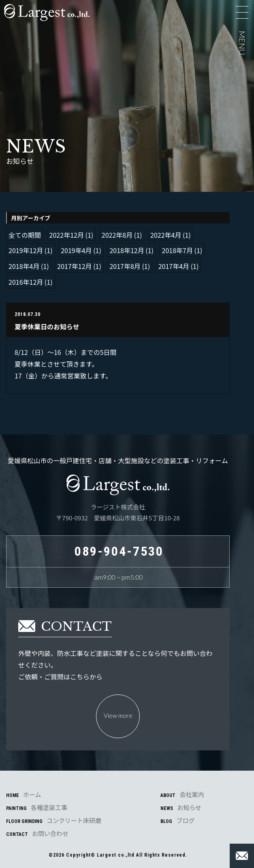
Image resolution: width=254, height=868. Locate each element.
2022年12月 (67, 235)
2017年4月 (174, 266)
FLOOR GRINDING (54, 821)
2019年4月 (76, 250)
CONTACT (37, 834)
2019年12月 (26, 250)
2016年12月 (26, 282)
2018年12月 (127, 250)
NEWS (181, 808)
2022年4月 (166, 235)
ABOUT (182, 795)
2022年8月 (117, 235)
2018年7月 (177, 250)
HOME (24, 795)
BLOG (177, 821)
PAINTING (37, 808)
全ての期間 (25, 235)
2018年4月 (24, 266)
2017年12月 (74, 266)
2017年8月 (125, 266)
